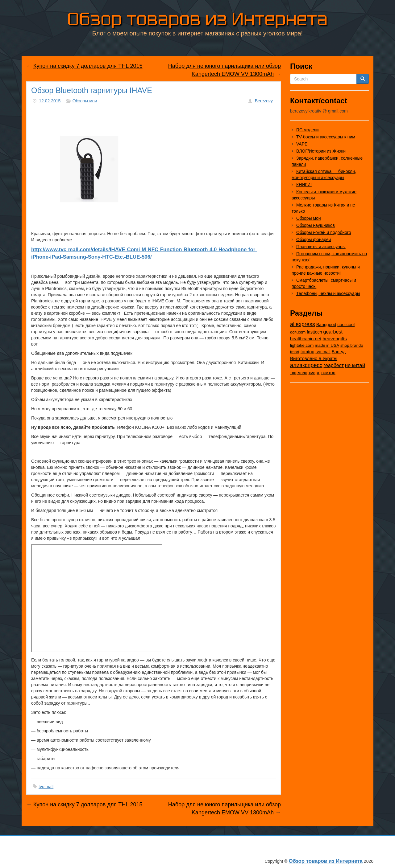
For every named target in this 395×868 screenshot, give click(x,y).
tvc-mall (46, 787)
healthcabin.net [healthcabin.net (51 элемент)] (306, 339)
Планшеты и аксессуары (321, 247)
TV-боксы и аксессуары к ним (326, 137)
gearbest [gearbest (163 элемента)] (333, 332)
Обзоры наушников (316, 225)
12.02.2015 (50, 101)
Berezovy (264, 101)
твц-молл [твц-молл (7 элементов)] (299, 373)
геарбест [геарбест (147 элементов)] (334, 365)
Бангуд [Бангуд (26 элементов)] (339, 352)
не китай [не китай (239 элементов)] (355, 365)
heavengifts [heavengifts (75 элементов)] (335, 339)
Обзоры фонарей (314, 240)
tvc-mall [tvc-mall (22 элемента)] (323, 352)
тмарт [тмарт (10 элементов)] (314, 373)
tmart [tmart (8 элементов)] (295, 352)
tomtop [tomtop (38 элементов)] (308, 352)
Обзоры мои (85, 101)
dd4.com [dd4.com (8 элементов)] (298, 332)
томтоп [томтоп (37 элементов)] (328, 373)
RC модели (308, 130)
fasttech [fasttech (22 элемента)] (314, 332)
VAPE (302, 144)
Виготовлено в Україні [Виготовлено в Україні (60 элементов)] (314, 358)
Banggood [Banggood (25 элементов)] (326, 325)
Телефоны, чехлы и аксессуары (328, 293)
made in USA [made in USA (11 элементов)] (327, 345)
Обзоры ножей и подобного (324, 232)
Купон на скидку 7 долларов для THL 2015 (88, 66)
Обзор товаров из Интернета (197, 19)
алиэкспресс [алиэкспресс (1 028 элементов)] (306, 365)
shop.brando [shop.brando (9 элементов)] (352, 345)
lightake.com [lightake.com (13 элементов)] (302, 345)
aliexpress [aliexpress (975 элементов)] (303, 324)
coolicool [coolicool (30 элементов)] (346, 325)
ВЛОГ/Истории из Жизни (321, 151)
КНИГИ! (304, 185)
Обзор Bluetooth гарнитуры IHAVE (92, 90)
